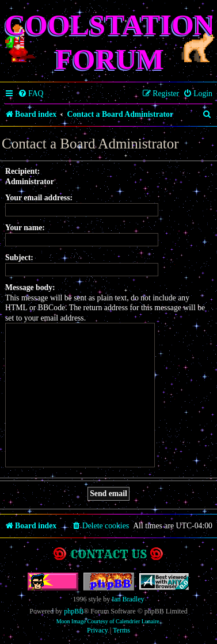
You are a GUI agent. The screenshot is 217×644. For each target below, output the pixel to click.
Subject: (19, 258)
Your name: (25, 228)
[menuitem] (31, 94)
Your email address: (39, 198)
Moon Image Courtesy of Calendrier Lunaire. (109, 621)
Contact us (108, 554)
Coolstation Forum (110, 42)
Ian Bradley (128, 599)
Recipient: (22, 171)
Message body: (30, 287)
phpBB (74, 611)
